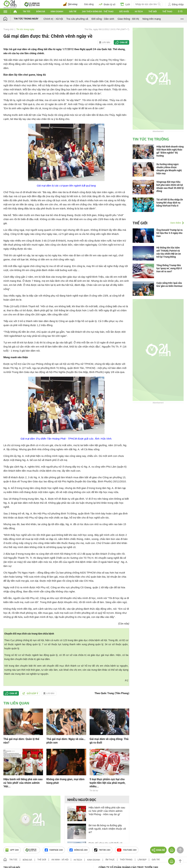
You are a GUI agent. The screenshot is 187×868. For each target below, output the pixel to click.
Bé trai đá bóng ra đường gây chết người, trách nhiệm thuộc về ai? (107, 829)
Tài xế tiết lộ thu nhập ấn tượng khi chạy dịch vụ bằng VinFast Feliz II (170, 203)
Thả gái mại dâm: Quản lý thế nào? (21, 741)
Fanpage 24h (54, 850)
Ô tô (180, 12)
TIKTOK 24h (102, 850)
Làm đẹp (142, 860)
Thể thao (167, 12)
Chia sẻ (124, 42)
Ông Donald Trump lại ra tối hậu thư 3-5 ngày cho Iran (169, 233)
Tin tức (27, 12)
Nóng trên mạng (152, 19)
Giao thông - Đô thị (128, 19)
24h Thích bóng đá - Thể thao (98, 12)
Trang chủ (8, 29)
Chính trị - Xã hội (53, 19)
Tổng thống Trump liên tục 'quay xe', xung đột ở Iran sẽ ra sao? (169, 268)
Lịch (125, 4)
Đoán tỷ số (107, 4)
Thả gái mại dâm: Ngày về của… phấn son (66, 741)
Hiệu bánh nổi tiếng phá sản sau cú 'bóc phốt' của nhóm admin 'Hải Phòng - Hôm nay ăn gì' (107, 811)
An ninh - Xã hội (60, 860)
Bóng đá (41, 12)
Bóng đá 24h (79, 850)
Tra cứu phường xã (77, 19)
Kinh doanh (57, 12)
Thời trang (126, 860)
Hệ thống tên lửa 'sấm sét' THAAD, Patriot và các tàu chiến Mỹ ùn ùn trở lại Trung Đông (169, 252)
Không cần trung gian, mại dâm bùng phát (65, 781)
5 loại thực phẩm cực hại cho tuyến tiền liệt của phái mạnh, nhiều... (108, 783)
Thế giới (152, 12)
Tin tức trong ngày (26, 19)
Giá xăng (89, 4)
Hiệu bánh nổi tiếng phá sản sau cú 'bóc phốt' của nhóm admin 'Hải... (23, 783)
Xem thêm (176, 223)
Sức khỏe (124, 12)
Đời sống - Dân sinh (103, 19)
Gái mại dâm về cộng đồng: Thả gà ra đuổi (109, 741)
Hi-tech (139, 12)
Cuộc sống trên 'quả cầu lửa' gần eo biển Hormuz (169, 284)
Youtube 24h (127, 850)
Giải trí (73, 12)
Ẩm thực (110, 860)
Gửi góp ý (30, 693)
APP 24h (12, 850)
